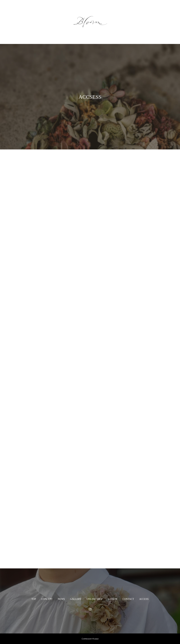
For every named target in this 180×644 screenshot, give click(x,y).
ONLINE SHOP (95, 599)
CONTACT (128, 599)
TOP (34, 599)
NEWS (61, 599)
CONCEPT (47, 599)
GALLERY (76, 599)
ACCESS (144, 599)
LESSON (113, 599)
